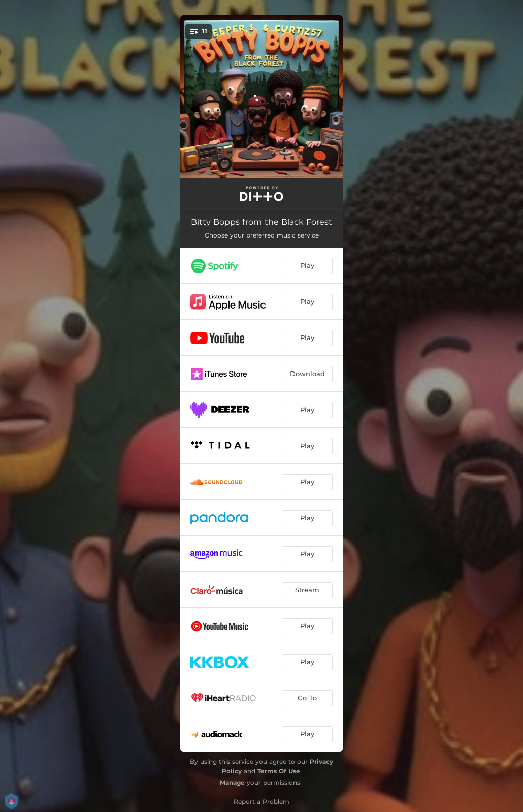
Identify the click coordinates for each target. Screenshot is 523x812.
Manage (232, 782)
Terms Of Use (279, 771)
